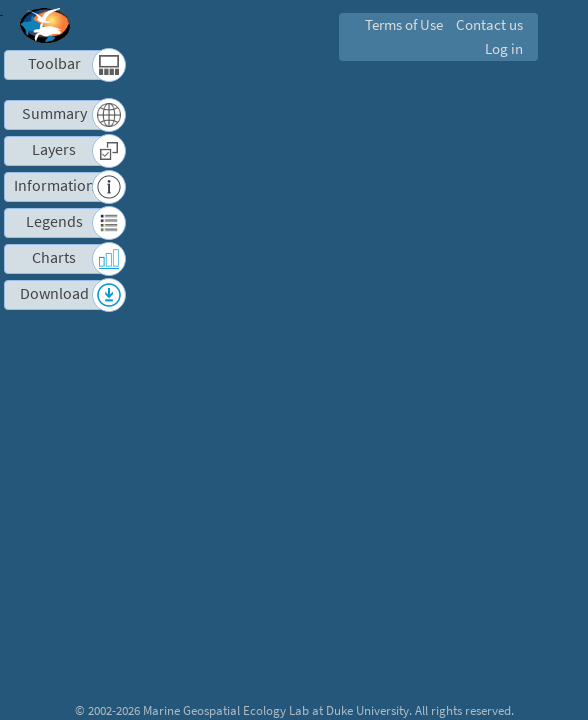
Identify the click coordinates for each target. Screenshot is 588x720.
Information (54, 185)
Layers (54, 149)
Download (54, 293)
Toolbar (54, 63)
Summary (54, 113)
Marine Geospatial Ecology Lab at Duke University (276, 710)
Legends (54, 221)
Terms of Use (404, 24)
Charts (54, 257)
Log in (504, 48)
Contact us (489, 24)
